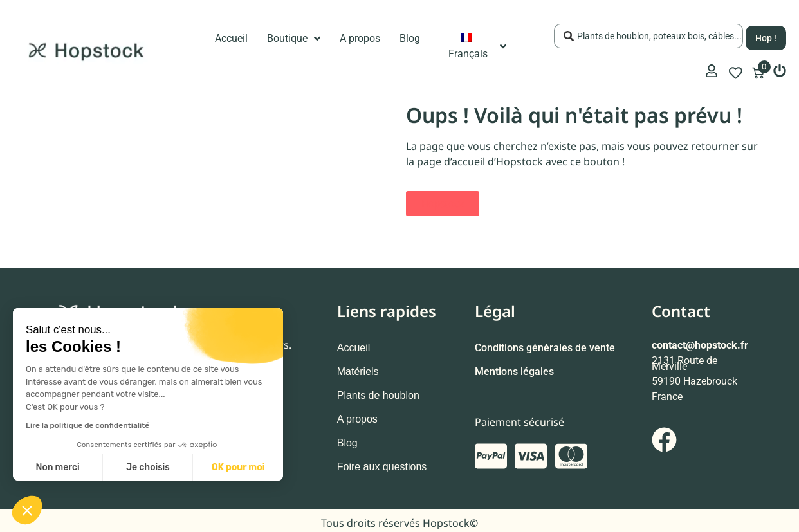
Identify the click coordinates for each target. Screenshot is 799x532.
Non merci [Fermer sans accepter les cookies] (57, 467)
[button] (27, 510)
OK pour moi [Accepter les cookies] (238, 467)
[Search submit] (766, 34)
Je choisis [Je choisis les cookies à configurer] (148, 467)
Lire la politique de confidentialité (87, 425)
